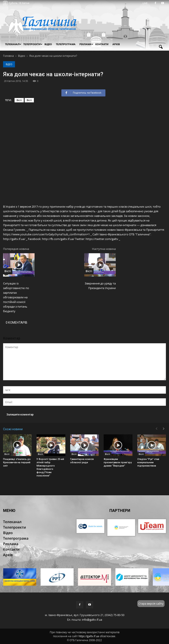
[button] (161, 47)
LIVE (146, 3)
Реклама (86, 44)
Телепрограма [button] (66, 44)
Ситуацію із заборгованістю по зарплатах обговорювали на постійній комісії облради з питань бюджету (16, 297)
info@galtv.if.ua (92, 620)
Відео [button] (48, 44)
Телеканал (13, 44)
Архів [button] (116, 44)
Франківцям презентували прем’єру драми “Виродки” (118, 462)
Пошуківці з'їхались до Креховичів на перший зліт (17, 462)
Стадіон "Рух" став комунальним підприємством (148, 462)
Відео (9, 64)
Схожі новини (13, 429)
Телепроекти (33, 44)
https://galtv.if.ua (89, 636)
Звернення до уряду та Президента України (100, 286)
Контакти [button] (102, 44)
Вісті (19, 100)
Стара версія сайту (151, 603)
